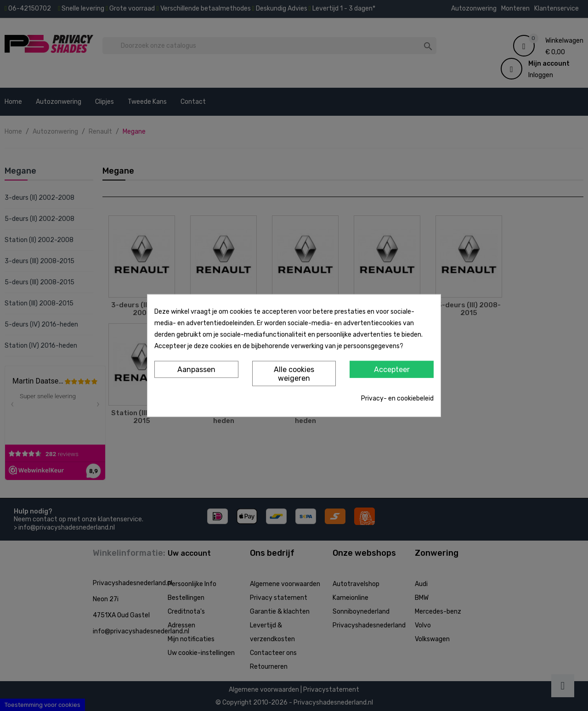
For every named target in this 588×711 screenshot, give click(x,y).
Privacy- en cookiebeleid (397, 398)
